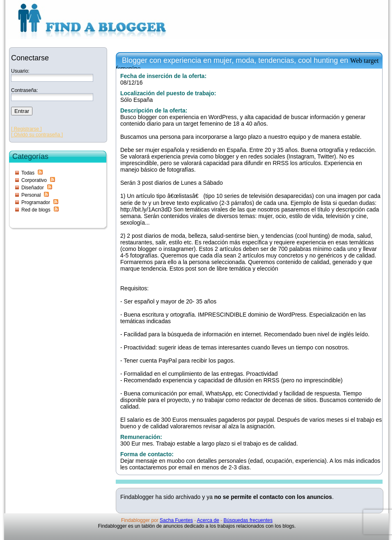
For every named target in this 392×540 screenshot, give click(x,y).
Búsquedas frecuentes (248, 520)
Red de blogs (36, 210)
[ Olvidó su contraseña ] (37, 135)
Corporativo (34, 180)
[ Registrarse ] (26, 129)
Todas (28, 173)
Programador (36, 202)
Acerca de (208, 520)
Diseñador (33, 188)
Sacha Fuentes (176, 520)
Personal (31, 195)
